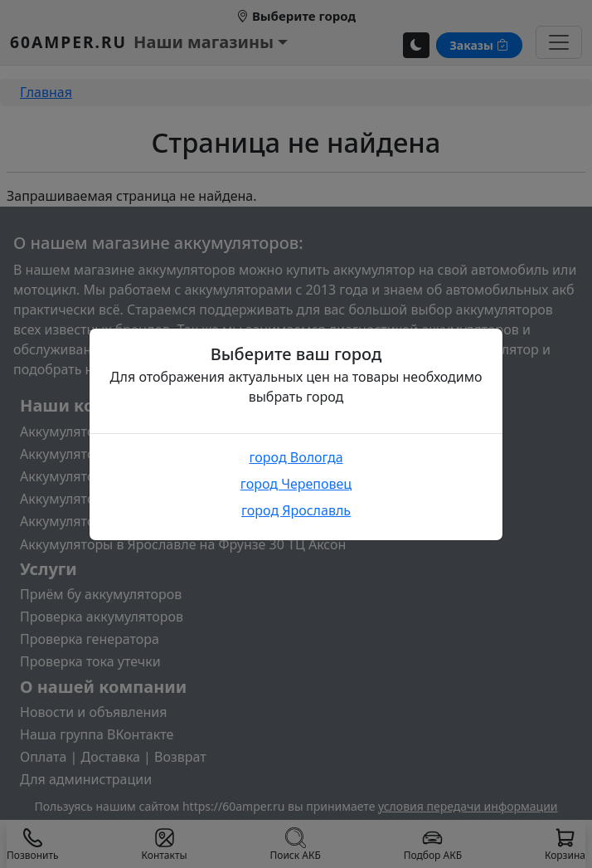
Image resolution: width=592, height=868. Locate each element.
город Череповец (296, 484)
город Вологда (296, 457)
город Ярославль (296, 510)
